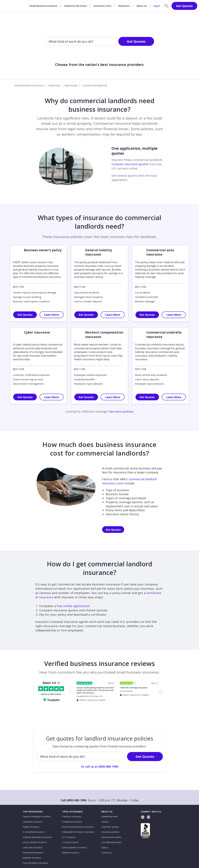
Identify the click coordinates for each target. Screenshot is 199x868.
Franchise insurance (72, 816)
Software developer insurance (37, 837)
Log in (157, 6)
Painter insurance (31, 827)
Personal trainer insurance (35, 863)
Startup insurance (70, 853)
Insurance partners (110, 832)
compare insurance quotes (130, 164)
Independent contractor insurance (78, 832)
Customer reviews (110, 827)
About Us (142, 6)
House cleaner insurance (35, 842)
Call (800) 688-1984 (73, 800)
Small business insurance (29, 85)
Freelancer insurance (72, 822)
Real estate (71, 85)
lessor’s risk (45, 262)
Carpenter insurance (33, 822)
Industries (54, 85)
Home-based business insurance (78, 827)
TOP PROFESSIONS (33, 812)
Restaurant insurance (33, 853)
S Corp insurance (70, 842)
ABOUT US (107, 812)
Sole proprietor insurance (74, 847)
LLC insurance (69, 837)
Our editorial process (111, 842)
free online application (73, 606)
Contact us (106, 853)
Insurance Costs (103, 6)
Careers (105, 822)
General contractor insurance (37, 816)
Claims (105, 847)
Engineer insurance (32, 858)
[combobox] (49, 42)
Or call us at (100, 52)
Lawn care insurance (33, 847)
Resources (124, 6)
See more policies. (121, 411)
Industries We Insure (75, 6)
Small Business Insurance (43, 6)
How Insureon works (111, 837)
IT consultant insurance (34, 832)
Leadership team (110, 816)
